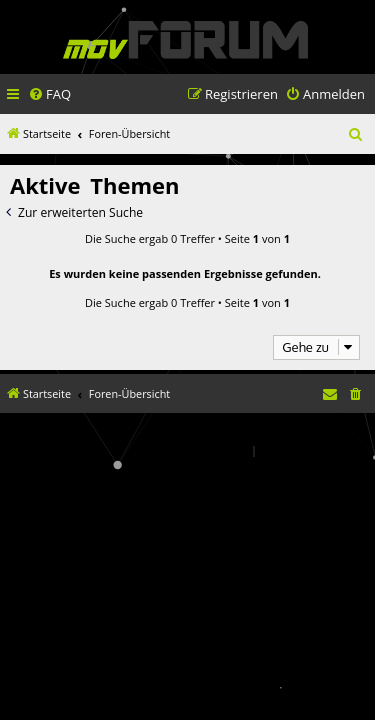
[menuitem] (49, 94)
